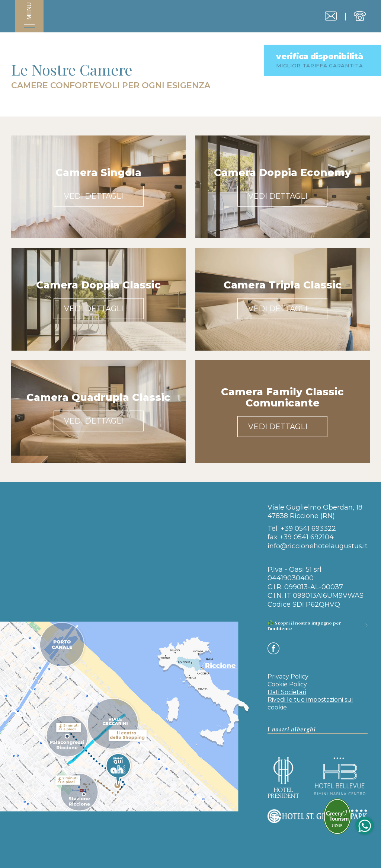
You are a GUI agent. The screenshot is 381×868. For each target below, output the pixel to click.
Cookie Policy (287, 677)
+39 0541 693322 (308, 529)
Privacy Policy (288, 669)
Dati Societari (287, 685)
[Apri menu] (29, 19)
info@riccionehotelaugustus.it (318, 546)
